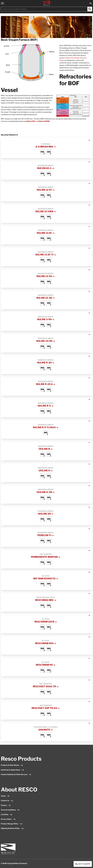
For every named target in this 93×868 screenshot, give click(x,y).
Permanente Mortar (46, 557)
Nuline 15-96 (46, 298)
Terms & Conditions (10, 810)
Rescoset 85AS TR (46, 686)
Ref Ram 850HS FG (46, 579)
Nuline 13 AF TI (46, 255)
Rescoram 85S (46, 643)
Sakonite (46, 730)
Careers (6, 805)
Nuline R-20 (46, 363)
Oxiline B (46, 449)
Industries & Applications (12, 770)
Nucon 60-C (46, 168)
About (5, 796)
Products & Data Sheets (12, 765)
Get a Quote (83, 864)
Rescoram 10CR (46, 622)
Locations (7, 814)
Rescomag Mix (46, 600)
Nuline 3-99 (46, 319)
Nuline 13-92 (46, 276)
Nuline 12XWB (44, 121)
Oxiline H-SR (46, 492)
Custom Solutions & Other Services (16, 774)
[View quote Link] (91, 3)
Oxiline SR (46, 514)
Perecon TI (46, 535)
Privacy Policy (8, 819)
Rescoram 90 (46, 665)
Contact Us (7, 800)
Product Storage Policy (12, 824)
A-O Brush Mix (46, 147)
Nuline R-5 (46, 406)
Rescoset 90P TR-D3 (46, 708)
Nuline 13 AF (46, 233)
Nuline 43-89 (46, 341)
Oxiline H (46, 471)
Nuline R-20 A (46, 384)
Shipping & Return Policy (12, 828)
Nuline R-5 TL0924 (46, 427)
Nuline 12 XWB (46, 211)
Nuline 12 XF (46, 190)
